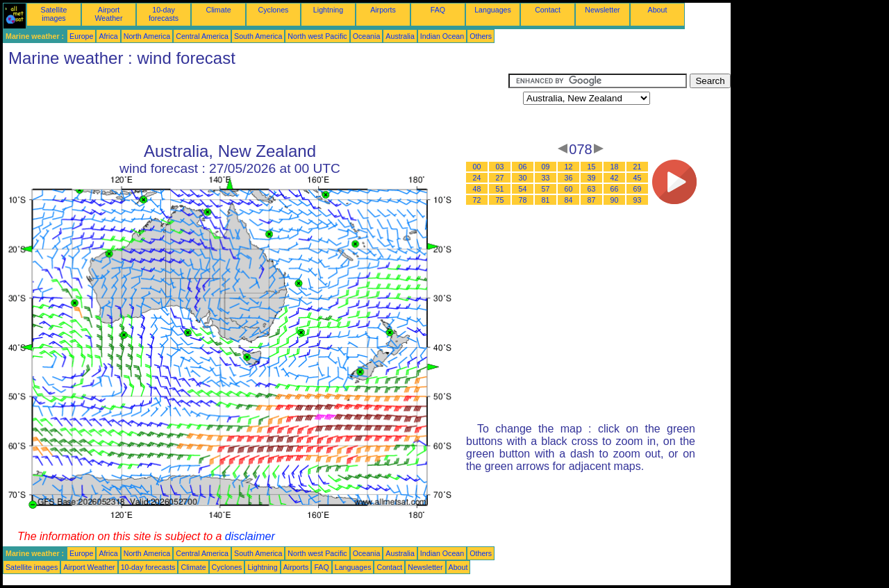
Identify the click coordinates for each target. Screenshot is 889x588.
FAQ (438, 10)
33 (546, 178)
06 (523, 167)
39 (592, 178)
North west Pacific (317, 36)
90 (615, 200)
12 (569, 167)
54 (523, 189)
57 (546, 189)
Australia (400, 36)
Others (481, 36)
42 (615, 178)
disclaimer (250, 536)
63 (592, 189)
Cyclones (274, 10)
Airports (383, 10)
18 (615, 167)
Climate (218, 10)
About (658, 10)
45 (638, 178)
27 (500, 178)
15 (592, 167)
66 (615, 189)
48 (477, 189)
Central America (202, 36)
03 (500, 167)
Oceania (367, 36)
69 (638, 189)
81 (546, 200)
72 (477, 200)
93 (638, 200)
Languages (493, 10)
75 (500, 200)
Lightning (328, 10)
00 (477, 167)
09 (546, 167)
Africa (108, 36)
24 (477, 178)
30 (523, 178)
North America (147, 36)
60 (569, 189)
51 (500, 189)
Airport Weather (108, 14)
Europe (81, 36)
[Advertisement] (256, 105)
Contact (548, 10)
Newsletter (602, 10)
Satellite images (54, 14)
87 (592, 200)
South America (258, 36)
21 (638, 167)
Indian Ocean (442, 36)
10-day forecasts (164, 14)
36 (569, 178)
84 (569, 200)
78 (523, 200)
